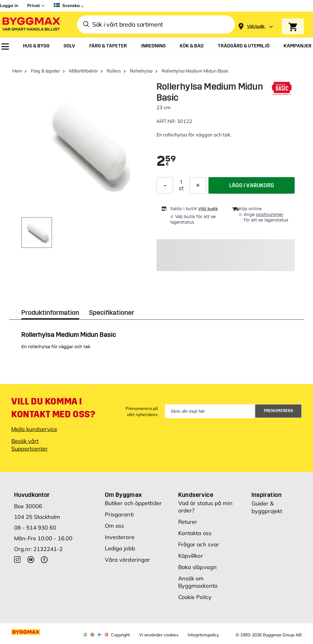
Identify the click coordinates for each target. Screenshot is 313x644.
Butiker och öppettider (133, 503)
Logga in (9, 6)
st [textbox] (181, 188)
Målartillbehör (83, 71)
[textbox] (166, 162)
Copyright (120, 635)
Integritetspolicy (203, 635)
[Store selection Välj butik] (256, 26)
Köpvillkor (191, 556)
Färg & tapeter (45, 71)
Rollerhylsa (141, 71)
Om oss (115, 526)
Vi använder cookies (159, 635)
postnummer (270, 215)
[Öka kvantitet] (198, 185)
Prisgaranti (119, 514)
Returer (188, 522)
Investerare (120, 537)
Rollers (114, 71)
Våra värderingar (128, 560)
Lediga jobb (120, 548)
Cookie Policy (195, 597)
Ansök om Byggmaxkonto (198, 582)
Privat (33, 6)
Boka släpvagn (197, 567)
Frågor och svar (199, 544)
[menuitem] (5, 47)
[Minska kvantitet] (165, 185)
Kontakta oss (195, 533)
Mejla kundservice (34, 429)
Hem (17, 71)
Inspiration (267, 495)
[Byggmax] (31, 25)
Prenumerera (279, 411)
